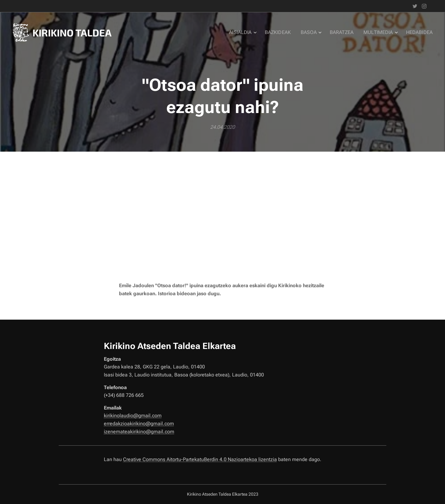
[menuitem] (251, 32)
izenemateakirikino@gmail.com (139, 432)
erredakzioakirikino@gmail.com (139, 424)
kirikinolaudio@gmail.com (133, 416)
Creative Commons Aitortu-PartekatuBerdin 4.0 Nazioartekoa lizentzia (200, 459)
